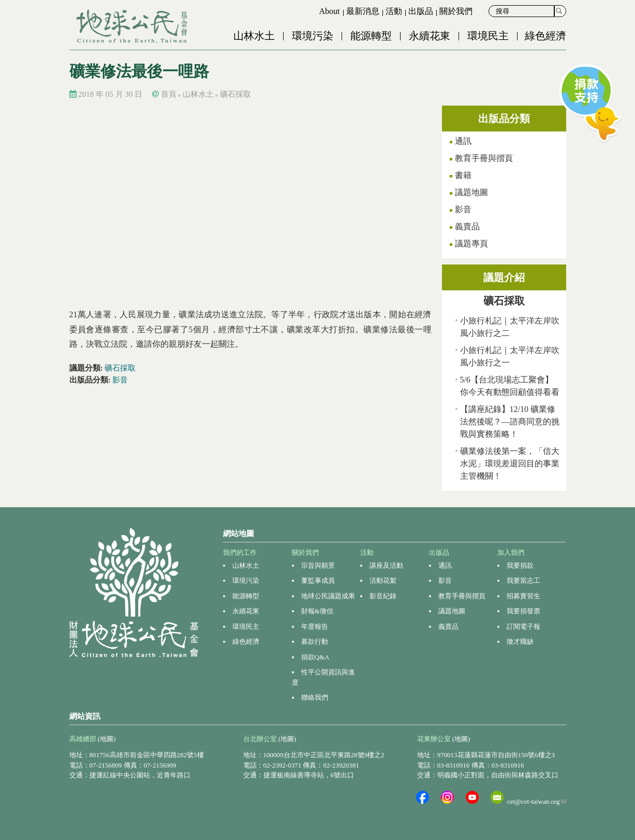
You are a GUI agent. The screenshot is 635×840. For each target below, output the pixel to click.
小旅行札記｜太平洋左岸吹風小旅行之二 (510, 327)
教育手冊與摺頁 (484, 158)
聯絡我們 (315, 697)
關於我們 (456, 11)
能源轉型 (371, 36)
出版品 (421, 11)
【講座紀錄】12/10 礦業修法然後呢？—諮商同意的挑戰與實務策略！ (510, 422)
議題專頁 (471, 244)
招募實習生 (523, 596)
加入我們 (511, 552)
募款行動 (315, 642)
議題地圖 (471, 192)
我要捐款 (520, 565)
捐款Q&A (315, 657)
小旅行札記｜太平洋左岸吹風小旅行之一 (510, 356)
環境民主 (488, 36)
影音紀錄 (383, 596)
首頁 (169, 94)
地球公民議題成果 (328, 596)
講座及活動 (386, 565)
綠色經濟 (545, 36)
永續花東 (430, 36)
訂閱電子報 (523, 627)
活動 (394, 11)
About (330, 11)
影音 (120, 380)
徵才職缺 (520, 642)
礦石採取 (235, 94)
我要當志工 (523, 580)
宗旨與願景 (318, 565)
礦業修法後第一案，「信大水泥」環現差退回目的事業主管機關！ (510, 463)
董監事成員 (318, 580)
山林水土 (254, 36)
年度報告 (315, 627)
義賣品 (467, 226)
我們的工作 (240, 552)
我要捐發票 (523, 611)
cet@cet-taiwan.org (537, 801)
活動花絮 (383, 580)
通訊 (463, 141)
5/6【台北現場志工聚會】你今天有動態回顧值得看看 (510, 386)
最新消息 (363, 11)
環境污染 (313, 36)
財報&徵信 (317, 611)
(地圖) (107, 739)
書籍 (463, 175)
